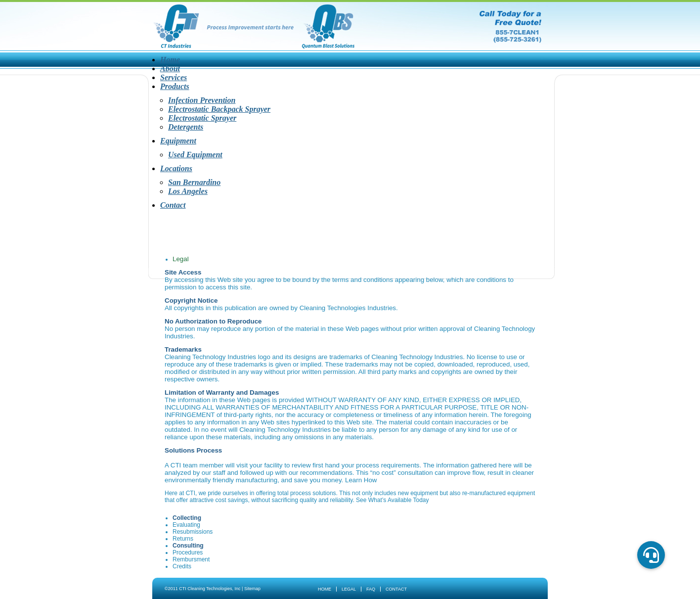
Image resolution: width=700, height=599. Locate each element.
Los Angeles (188, 191)
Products (175, 86)
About (170, 69)
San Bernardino (194, 182)
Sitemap (252, 589)
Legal (349, 589)
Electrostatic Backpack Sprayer (219, 109)
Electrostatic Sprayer (202, 118)
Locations (176, 168)
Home (170, 60)
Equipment (178, 141)
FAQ (371, 589)
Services (174, 77)
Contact (173, 205)
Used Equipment (195, 155)
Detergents (186, 127)
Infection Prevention (202, 100)
